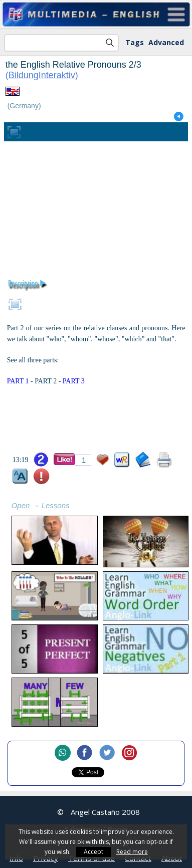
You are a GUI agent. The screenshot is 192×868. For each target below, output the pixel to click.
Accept (93, 852)
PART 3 (74, 381)
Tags (135, 42)
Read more (132, 852)
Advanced (166, 42)
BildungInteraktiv (42, 75)
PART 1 (18, 381)
